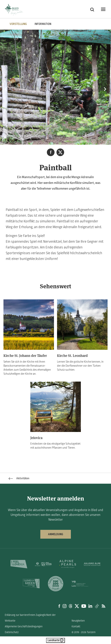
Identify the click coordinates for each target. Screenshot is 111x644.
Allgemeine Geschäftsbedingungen (24, 626)
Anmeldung (56, 534)
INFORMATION (43, 24)
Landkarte (55, 640)
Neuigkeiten (78, 621)
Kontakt (76, 626)
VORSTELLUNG (18, 24)
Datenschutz (12, 632)
